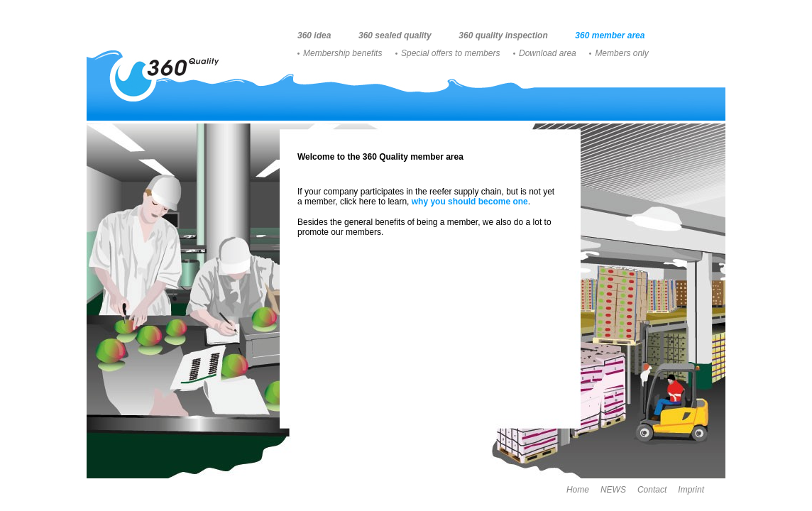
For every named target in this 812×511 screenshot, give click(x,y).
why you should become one (470, 202)
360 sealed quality (395, 35)
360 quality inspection (503, 35)
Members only (621, 53)
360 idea (314, 35)
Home (578, 490)
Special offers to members (450, 53)
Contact (652, 490)
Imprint (691, 490)
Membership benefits (342, 53)
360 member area (610, 35)
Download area (548, 53)
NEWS (613, 490)
